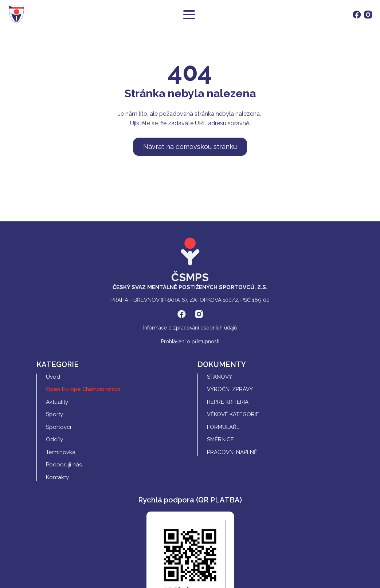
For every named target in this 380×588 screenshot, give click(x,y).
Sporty (54, 414)
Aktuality (57, 402)
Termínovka (61, 452)
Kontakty (57, 477)
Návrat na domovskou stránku (190, 147)
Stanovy (220, 377)
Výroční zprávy (230, 389)
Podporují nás (64, 465)
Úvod (53, 377)
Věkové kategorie (233, 414)
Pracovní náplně (232, 452)
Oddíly (54, 439)
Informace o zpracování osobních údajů (190, 328)
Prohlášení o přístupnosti (190, 342)
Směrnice (220, 439)
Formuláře (223, 427)
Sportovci (58, 427)
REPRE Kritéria (228, 402)
